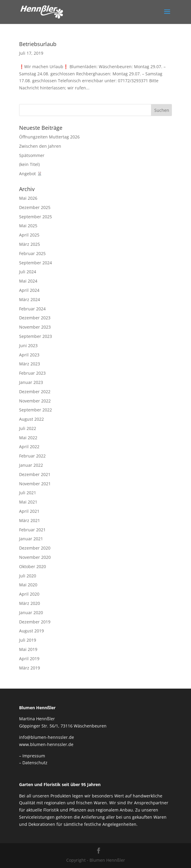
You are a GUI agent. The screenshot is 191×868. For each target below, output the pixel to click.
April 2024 (29, 290)
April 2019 (29, 659)
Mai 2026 (28, 198)
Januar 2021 (31, 539)
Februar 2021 (32, 530)
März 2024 (30, 299)
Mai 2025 (28, 226)
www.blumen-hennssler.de (46, 744)
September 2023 (36, 336)
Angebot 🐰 (31, 174)
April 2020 (29, 594)
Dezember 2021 (35, 474)
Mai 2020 (28, 585)
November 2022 (35, 401)
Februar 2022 (32, 456)
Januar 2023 (31, 382)
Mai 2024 (28, 281)
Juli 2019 (28, 640)
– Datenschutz (33, 763)
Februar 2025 (32, 253)
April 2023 (29, 355)
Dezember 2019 (35, 622)
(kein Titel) (29, 164)
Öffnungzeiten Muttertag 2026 (49, 137)
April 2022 (29, 447)
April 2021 (29, 511)
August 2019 (31, 631)
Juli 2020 (28, 576)
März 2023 (30, 364)
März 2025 (30, 244)
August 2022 (31, 419)
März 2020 (30, 603)
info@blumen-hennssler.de (47, 737)
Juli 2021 (28, 493)
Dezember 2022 (35, 392)
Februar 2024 (32, 309)
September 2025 (36, 217)
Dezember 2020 (35, 548)
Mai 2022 (28, 438)
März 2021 (30, 520)
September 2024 (36, 263)
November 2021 (35, 484)
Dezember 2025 (35, 207)
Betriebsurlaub (38, 44)
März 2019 (30, 668)
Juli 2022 (28, 428)
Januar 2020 (31, 613)
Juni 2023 (28, 345)
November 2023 (35, 327)
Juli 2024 (28, 272)
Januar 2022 (31, 465)
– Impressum (32, 756)
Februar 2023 (32, 373)
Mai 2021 (28, 502)
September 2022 (36, 410)
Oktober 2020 (33, 566)
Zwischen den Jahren (40, 146)
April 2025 (29, 235)
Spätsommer (32, 155)
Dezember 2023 (35, 318)
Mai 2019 (28, 649)
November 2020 (35, 557)
